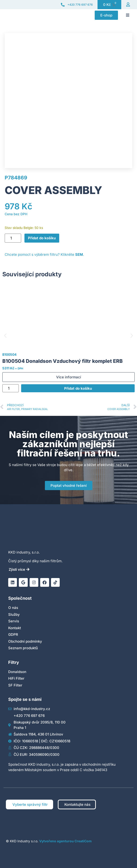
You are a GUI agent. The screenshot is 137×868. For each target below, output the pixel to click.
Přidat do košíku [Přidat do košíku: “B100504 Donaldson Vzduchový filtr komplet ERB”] (78, 388)
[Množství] (13, 238)
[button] (128, 15)
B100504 (9, 354)
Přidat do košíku (42, 238)
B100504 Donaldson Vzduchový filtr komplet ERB (63, 361)
